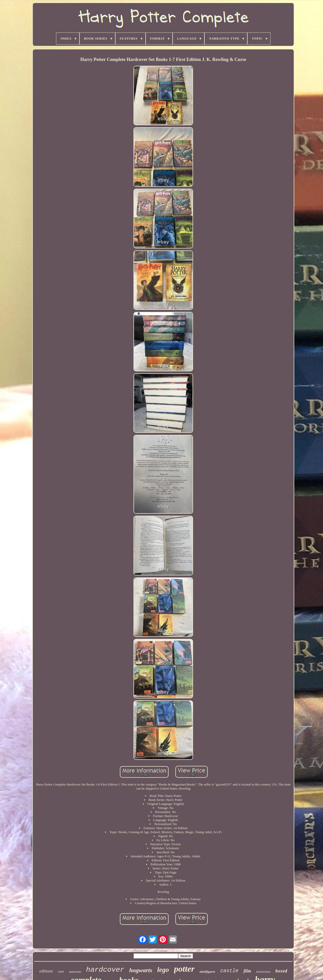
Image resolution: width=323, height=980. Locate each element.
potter (184, 969)
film (247, 971)
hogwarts (141, 970)
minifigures (207, 972)
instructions (263, 972)
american (75, 972)
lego (163, 970)
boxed (281, 971)
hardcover (105, 970)
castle (229, 971)
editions (46, 971)
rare (61, 972)
